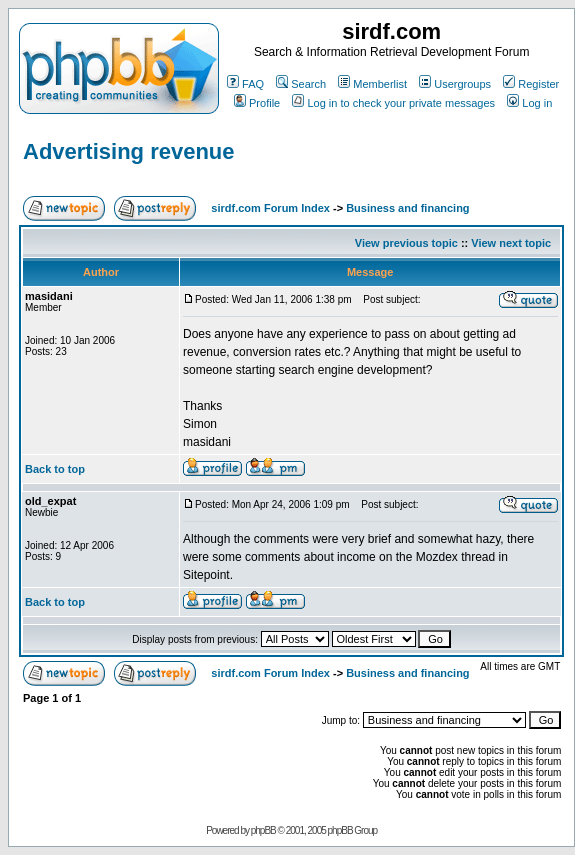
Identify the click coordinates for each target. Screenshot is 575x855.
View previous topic (406, 243)
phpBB (263, 830)
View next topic (511, 243)
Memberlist (372, 84)
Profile (257, 103)
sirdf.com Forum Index (270, 208)
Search (301, 84)
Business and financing (407, 208)
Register (531, 84)
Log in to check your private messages (393, 103)
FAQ (245, 84)
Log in (529, 103)
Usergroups (455, 84)
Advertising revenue (129, 151)
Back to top (55, 469)
